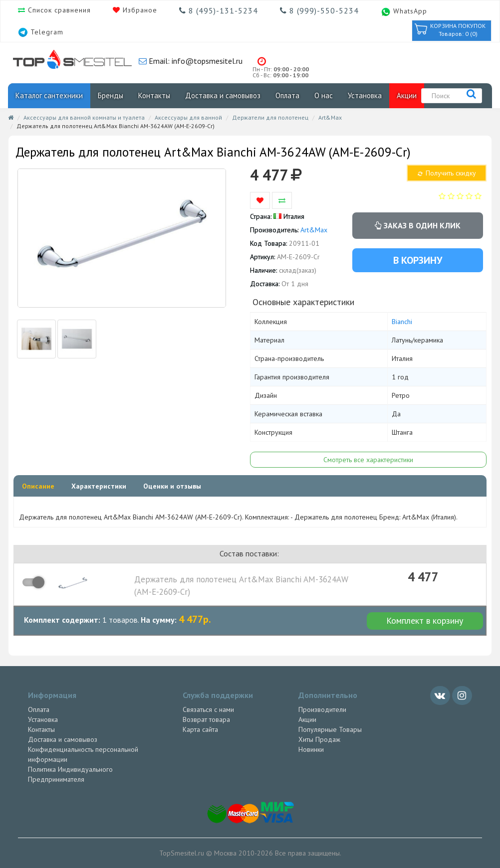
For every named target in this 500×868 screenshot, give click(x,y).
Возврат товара (206, 719)
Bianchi (402, 322)
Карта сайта (200, 729)
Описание (38, 486)
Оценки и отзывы (172, 486)
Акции (407, 95)
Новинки (311, 749)
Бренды (111, 95)
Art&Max (330, 117)
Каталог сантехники (49, 95)
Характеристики (99, 486)
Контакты (154, 95)
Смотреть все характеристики (368, 460)
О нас (324, 95)
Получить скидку (446, 173)
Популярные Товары (330, 729)
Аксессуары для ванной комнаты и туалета (84, 117)
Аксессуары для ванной (188, 117)
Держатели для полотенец (270, 117)
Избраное (139, 10)
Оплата (287, 95)
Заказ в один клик (418, 225)
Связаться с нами (208, 709)
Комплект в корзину (425, 620)
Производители (322, 709)
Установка (365, 95)
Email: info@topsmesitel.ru (195, 61)
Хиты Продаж (319, 739)
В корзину (418, 260)
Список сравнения (58, 10)
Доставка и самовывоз (223, 95)
